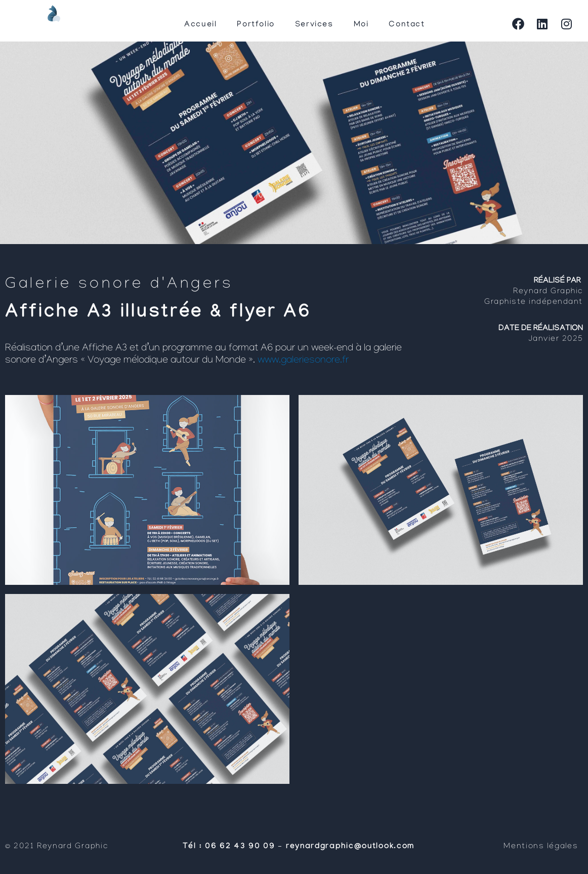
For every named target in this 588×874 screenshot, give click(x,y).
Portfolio (256, 25)
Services (314, 25)
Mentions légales (542, 847)
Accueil (200, 25)
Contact (407, 25)
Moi (361, 25)
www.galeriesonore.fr (303, 361)
